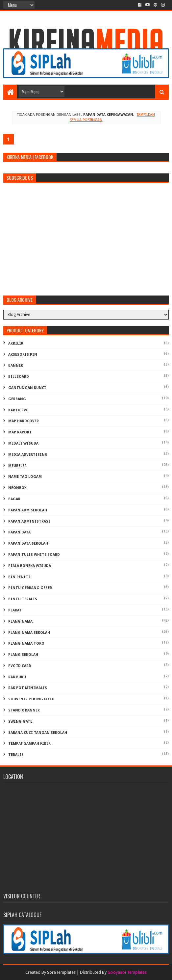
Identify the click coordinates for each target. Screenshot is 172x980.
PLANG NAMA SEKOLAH (29, 633)
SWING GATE (20, 722)
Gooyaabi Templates (127, 972)
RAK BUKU (17, 677)
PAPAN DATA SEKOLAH (28, 543)
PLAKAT (15, 610)
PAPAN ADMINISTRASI (29, 521)
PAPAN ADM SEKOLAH (28, 510)
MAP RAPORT (20, 432)
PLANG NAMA (20, 621)
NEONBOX (17, 488)
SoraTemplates (61, 972)
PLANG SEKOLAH (23, 655)
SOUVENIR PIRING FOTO (31, 699)
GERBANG (17, 399)
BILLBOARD (19, 377)
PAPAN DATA (19, 532)
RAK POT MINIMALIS (28, 688)
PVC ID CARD (20, 666)
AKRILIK (16, 343)
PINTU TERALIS (23, 599)
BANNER (16, 365)
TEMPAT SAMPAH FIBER (29, 744)
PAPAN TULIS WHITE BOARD (34, 555)
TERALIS (16, 755)
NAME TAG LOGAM (25, 477)
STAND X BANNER (24, 710)
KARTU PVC (18, 410)
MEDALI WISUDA (23, 443)
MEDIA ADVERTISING (28, 455)
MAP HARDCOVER (24, 421)
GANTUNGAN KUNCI (27, 388)
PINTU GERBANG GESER (30, 588)
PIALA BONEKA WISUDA (30, 566)
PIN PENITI (19, 577)
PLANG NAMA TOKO (26, 644)
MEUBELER (17, 466)
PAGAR (14, 499)
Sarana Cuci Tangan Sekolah (38, 733)
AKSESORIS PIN (23, 355)
